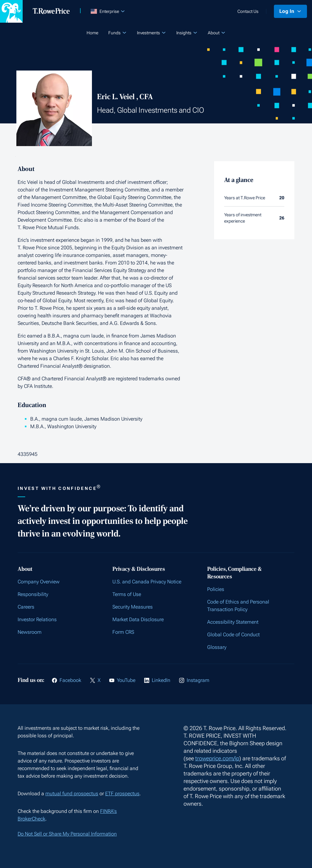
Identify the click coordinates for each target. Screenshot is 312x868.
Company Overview (39, 582)
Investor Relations (37, 619)
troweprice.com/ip (217, 758)
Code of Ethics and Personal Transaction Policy (238, 606)
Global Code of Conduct (233, 635)
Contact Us (248, 11)
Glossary (217, 647)
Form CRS (123, 632)
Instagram (198, 680)
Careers (26, 607)
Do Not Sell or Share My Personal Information (67, 834)
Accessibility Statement (233, 622)
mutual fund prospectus (72, 794)
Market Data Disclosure (138, 619)
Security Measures (133, 607)
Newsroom (30, 632)
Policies (216, 589)
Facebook (70, 680)
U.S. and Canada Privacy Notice (147, 582)
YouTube (126, 680)
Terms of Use (127, 594)
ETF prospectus (122, 794)
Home (92, 33)
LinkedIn (161, 680)
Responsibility (33, 594)
